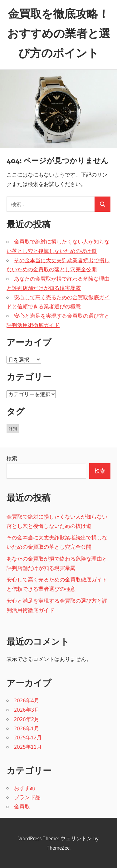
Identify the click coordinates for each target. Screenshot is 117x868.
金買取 (22, 806)
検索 (12, 458)
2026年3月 (27, 710)
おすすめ (25, 788)
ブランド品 (27, 797)
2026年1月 (27, 728)
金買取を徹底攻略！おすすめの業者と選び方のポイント (59, 33)
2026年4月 (27, 700)
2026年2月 (27, 719)
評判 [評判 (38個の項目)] (13, 429)
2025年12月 (28, 737)
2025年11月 (28, 747)
